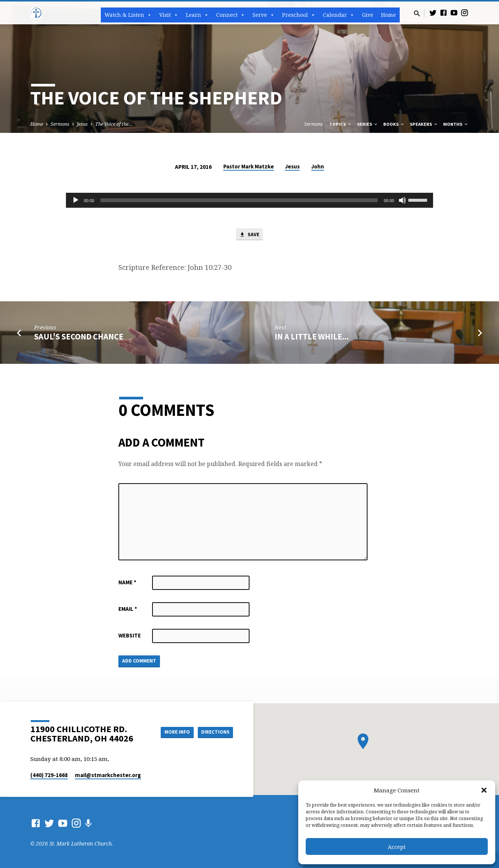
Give (368, 15)
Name (127, 583)
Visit (169, 15)
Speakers (424, 124)
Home (388, 15)
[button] (484, 790)
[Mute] (402, 200)
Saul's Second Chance (79, 337)
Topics (341, 124)
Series (368, 124)
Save (250, 235)
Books (394, 124)
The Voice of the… (114, 124)
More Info (172, 732)
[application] (250, 200)
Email (128, 610)
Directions (214, 732)
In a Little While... (312, 337)
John (318, 166)
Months (456, 124)
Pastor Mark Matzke (249, 166)
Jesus (82, 124)
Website (130, 636)
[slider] (239, 200)
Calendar (339, 15)
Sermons (60, 124)
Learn (197, 15)
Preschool (299, 15)
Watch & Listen (128, 15)
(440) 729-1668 (49, 775)
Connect (231, 15)
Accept (397, 847)
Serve (264, 15)
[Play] (76, 200)
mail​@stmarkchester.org (108, 775)
